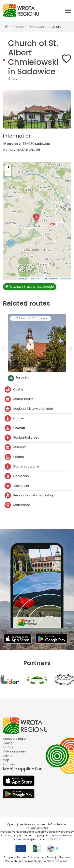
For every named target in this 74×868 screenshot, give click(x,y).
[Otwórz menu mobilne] (68, 11)
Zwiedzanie (38, 27)
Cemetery (17, 476)
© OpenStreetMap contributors (55, 278)
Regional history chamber (29, 409)
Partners (9, 764)
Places (19, 27)
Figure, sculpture (22, 467)
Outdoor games (15, 751)
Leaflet (21, 278)
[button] (36, 218)
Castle (14, 389)
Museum (15, 447)
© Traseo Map (33, 278)
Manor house (19, 399)
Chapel (15, 418)
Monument (17, 505)
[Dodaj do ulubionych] (66, 60)
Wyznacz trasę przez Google (30, 287)
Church (58, 27)
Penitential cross (22, 438)
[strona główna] (6, 27)
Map (6, 760)
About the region (15, 739)
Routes (8, 747)
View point (17, 486)
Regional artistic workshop (29, 495)
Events (8, 756)
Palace (14, 457)
